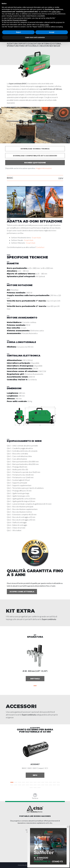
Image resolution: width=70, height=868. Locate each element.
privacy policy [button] (44, 25)
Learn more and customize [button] (35, 37)
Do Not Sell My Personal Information (14, 20)
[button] (35, 141)
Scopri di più (36, 237)
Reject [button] (18, 32)
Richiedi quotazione (35, 163)
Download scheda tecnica (35, 149)
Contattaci (40, 247)
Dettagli (35, 679)
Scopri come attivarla (22, 592)
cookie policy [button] (56, 12)
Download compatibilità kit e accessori (35, 156)
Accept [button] (52, 32)
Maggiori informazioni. (44, 168)
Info (35, 775)
